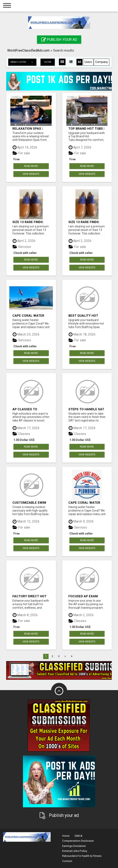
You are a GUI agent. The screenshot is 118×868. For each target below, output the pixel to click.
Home (66, 836)
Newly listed (23, 62)
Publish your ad (59, 39)
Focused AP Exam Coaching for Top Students (84, 596)
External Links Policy (75, 851)
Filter (48, 62)
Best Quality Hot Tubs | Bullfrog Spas (86, 316)
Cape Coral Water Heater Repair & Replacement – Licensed (28, 316)
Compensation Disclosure (78, 841)
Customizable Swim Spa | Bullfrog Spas (29, 503)
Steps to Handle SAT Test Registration (86, 409)
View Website (31, 174)
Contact (67, 861)
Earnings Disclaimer (74, 846)
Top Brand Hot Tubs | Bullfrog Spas (86, 129)
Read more (31, 166)
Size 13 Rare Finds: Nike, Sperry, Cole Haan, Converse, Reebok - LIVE (28, 222)
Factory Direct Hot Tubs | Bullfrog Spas (30, 596)
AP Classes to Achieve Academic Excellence (28, 409)
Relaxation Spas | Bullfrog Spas (27, 129)
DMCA (79, 836)
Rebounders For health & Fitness (82, 856)
